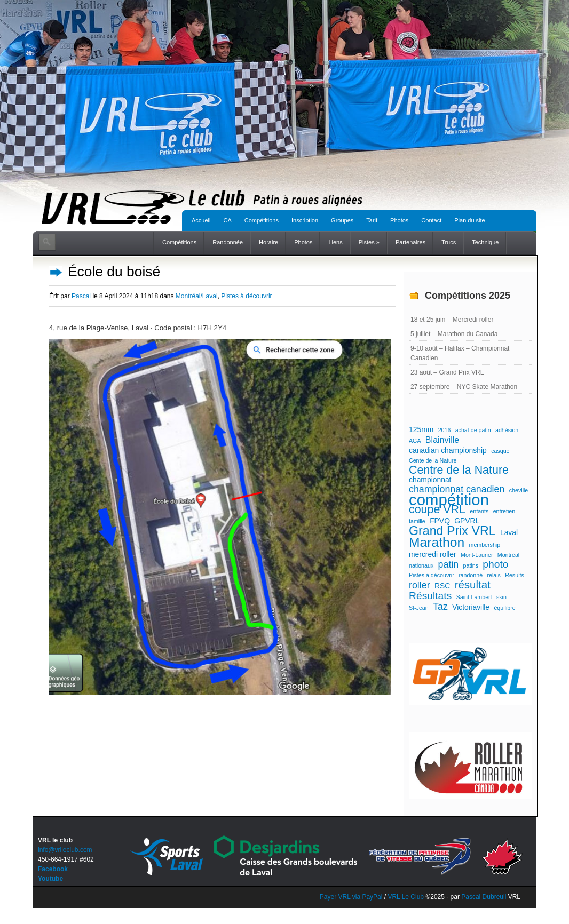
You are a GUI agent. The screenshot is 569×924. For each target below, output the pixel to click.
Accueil (201, 220)
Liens (335, 242)
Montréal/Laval (197, 296)
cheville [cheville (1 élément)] (519, 490)
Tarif (372, 220)
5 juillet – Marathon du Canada (454, 334)
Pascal (81, 296)
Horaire (268, 242)
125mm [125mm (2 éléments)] (421, 429)
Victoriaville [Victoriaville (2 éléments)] (471, 607)
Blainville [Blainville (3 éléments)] (442, 440)
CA (227, 220)
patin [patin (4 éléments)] (449, 564)
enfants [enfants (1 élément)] (479, 511)
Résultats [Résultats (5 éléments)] (430, 596)
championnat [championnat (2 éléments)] (430, 480)
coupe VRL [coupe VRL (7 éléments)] (437, 509)
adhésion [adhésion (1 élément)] (507, 430)
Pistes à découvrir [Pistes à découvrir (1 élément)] (432, 575)
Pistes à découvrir (246, 296)
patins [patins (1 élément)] (471, 565)
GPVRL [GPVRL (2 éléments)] (467, 521)
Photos (399, 220)
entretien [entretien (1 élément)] (504, 511)
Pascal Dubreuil (484, 897)
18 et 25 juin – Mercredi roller (452, 320)
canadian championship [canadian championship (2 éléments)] (448, 450)
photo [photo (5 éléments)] (495, 564)
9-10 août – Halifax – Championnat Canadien (460, 353)
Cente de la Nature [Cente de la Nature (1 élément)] (433, 460)
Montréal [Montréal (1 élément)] (508, 555)
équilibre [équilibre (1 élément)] (504, 608)
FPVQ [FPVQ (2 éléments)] (440, 521)
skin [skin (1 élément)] (501, 597)
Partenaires (410, 242)
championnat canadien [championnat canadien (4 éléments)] (457, 489)
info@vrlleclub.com (65, 850)
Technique (485, 242)
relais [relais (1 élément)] (493, 575)
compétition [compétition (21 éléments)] (449, 500)
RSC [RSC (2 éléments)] (442, 586)
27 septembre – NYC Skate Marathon (464, 387)
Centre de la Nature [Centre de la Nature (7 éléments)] (459, 470)
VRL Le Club (406, 897)
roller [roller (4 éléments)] (420, 585)
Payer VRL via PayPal (351, 897)
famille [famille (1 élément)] (417, 521)
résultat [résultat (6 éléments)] (473, 585)
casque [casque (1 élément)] (500, 451)
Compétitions (262, 220)
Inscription (305, 220)
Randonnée (228, 242)
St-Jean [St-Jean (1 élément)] (419, 608)
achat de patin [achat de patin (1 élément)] (473, 430)
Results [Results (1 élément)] (515, 575)
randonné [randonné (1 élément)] (471, 575)
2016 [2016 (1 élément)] (445, 430)
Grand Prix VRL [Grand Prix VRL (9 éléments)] (452, 531)
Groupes (342, 220)
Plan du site (469, 220)
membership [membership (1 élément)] (485, 545)
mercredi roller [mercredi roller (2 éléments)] (433, 554)
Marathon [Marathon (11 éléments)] (437, 543)
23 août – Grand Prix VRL (447, 372)
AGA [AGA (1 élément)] (415, 441)
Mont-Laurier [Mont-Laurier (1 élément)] (477, 555)
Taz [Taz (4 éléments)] (440, 607)
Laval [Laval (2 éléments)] (509, 532)
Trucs (449, 242)
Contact (431, 220)
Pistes (369, 242)
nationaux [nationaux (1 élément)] (421, 565)
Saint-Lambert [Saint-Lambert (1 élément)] (474, 597)
